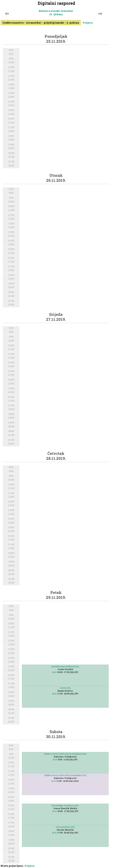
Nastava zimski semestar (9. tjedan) (56, 13)
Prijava (88, 23)
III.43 (55, 672)
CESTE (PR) (65, 688)
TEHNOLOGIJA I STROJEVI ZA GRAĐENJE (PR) (65, 754)
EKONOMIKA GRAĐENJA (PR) (65, 806)
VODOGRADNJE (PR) (65, 827)
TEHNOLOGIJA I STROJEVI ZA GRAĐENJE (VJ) (65, 775)
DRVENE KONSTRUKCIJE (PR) (65, 667)
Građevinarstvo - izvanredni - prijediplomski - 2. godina (41, 23)
